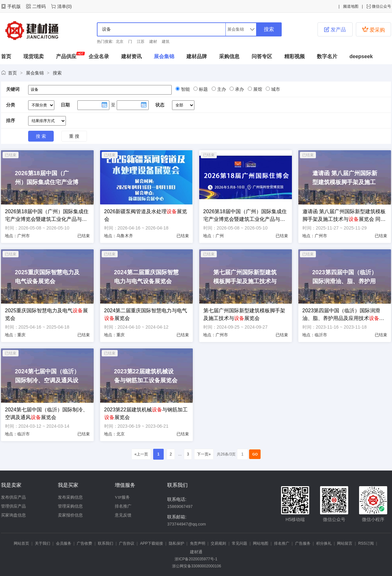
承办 (239, 89)
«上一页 (141, 454)
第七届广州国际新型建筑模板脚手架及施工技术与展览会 (244, 314)
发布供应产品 (13, 497)
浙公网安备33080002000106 (196, 566)
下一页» (204, 454)
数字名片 (327, 56)
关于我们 (43, 543)
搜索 (57, 73)
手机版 (14, 6)
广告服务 (303, 543)
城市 (275, 89)
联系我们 (106, 543)
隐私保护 (176, 543)
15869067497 (180, 506)
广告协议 (127, 543)
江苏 (141, 42)
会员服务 (64, 543)
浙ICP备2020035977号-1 (196, 559)
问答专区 (262, 56)
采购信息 (229, 56)
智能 (185, 89)
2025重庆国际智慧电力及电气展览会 (47, 314)
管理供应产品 (13, 506)
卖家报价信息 (70, 515)
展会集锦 (164, 56)
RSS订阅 (366, 543)
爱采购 (373, 29)
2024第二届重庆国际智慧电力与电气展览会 (146, 314)
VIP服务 (122, 497)
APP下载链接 (152, 543)
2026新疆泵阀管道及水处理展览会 (146, 215)
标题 (203, 89)
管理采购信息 (70, 506)
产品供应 (66, 56)
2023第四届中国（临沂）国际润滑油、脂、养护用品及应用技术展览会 (343, 315)
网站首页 (21, 543)
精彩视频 (294, 56)
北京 (120, 42)
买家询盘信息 (13, 515)
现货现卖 (34, 56)
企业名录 (99, 56)
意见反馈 (123, 515)
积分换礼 (324, 543)
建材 (153, 42)
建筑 (166, 42)
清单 (62, 6)
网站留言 (345, 543)
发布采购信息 (70, 497)
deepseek (361, 56)
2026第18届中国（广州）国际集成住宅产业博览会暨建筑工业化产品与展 (47, 216)
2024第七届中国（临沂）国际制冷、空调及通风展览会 (47, 413)
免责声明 (198, 543)
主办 (221, 89)
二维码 (39, 6)
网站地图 (261, 543)
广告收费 (84, 543)
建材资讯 (131, 56)
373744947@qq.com (187, 524)
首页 (6, 56)
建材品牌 (197, 56)
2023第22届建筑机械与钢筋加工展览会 (146, 413)
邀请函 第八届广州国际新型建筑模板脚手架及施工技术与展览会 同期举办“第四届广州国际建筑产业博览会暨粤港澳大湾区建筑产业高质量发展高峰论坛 (344, 216)
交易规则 (218, 543)
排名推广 (123, 506)
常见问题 (239, 543)
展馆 (257, 89)
